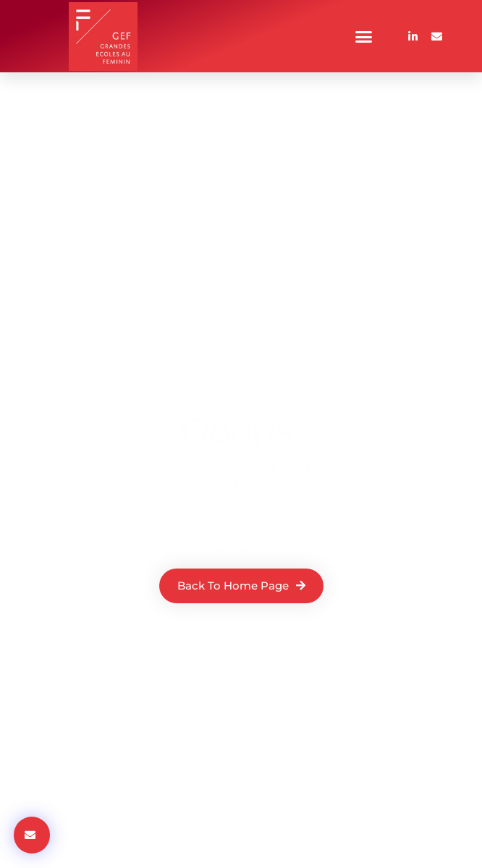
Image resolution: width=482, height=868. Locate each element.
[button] (364, 36)
